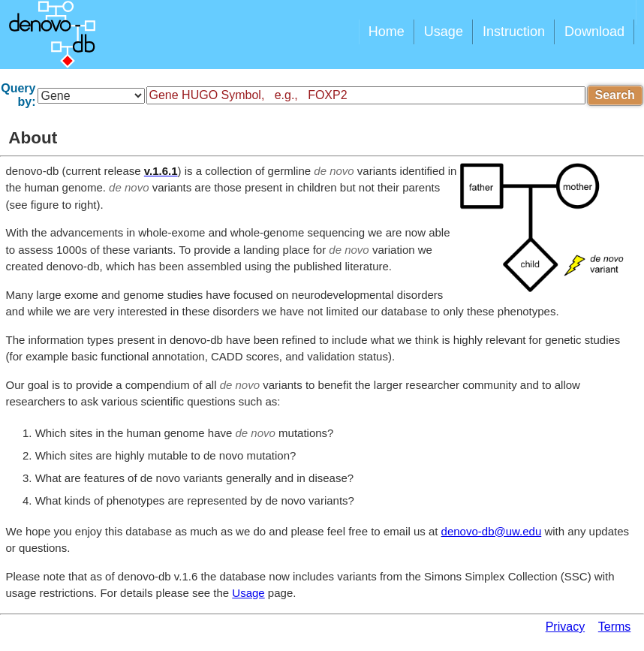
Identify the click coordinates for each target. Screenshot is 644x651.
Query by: (18, 95)
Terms (615, 627)
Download (594, 32)
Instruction (514, 32)
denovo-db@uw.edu (492, 531)
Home (387, 32)
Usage (444, 32)
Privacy (565, 627)
